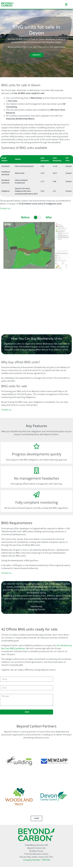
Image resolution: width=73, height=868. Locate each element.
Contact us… (6, 208)
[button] (52, 5)
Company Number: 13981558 (37, 860)
